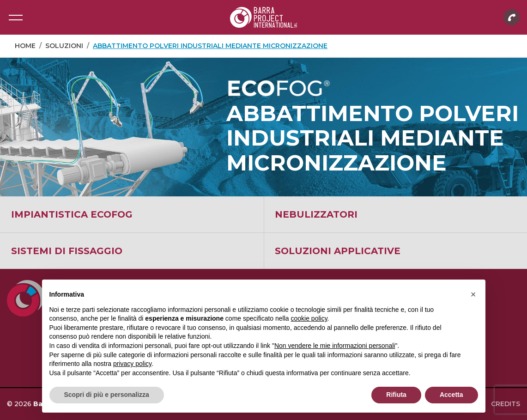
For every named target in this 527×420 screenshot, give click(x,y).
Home (25, 46)
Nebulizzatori (316, 214)
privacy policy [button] (132, 364)
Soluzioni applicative (338, 251)
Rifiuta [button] (396, 395)
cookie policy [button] (309, 318)
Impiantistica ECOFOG (72, 214)
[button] (473, 294)
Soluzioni (64, 46)
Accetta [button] (451, 395)
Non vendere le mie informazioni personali (335, 346)
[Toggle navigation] (15, 18)
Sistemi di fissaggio (67, 251)
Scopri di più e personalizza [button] (107, 395)
